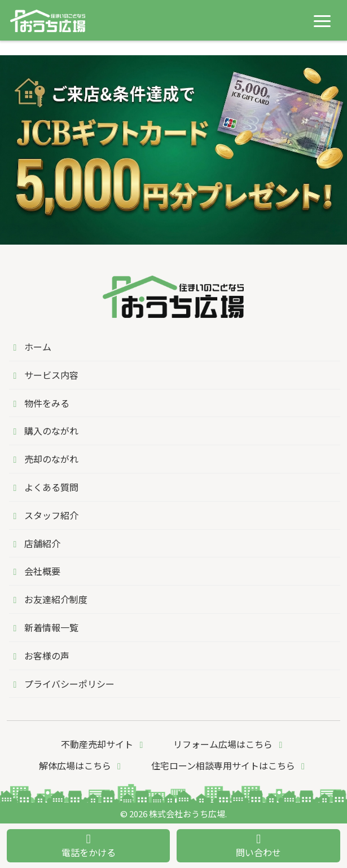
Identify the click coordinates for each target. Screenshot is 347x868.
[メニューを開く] (322, 21)
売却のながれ (44, 459)
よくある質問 (44, 487)
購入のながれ (44, 431)
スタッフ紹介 (44, 515)
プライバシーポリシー (62, 684)
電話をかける (89, 846)
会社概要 (35, 571)
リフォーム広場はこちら (230, 744)
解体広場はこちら (82, 765)
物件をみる (39, 403)
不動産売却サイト (104, 744)
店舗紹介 (35, 543)
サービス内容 (44, 375)
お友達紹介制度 (48, 599)
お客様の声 (39, 656)
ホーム (30, 347)
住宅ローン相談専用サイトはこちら (230, 765)
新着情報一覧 (44, 627)
